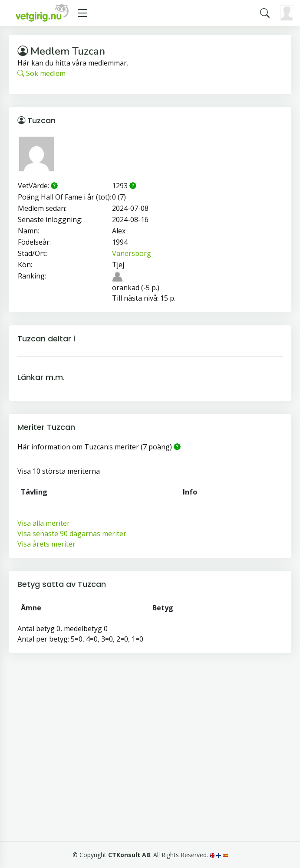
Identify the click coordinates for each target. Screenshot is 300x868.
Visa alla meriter (44, 523)
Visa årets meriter (46, 544)
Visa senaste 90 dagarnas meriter (72, 534)
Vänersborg (132, 253)
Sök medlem (41, 73)
